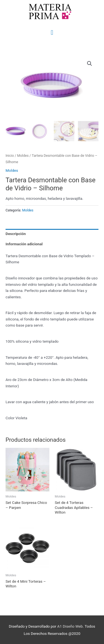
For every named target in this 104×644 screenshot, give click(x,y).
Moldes (23, 155)
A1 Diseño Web (70, 626)
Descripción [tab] (16, 233)
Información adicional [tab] (24, 243)
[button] (90, 64)
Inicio (10, 155)
